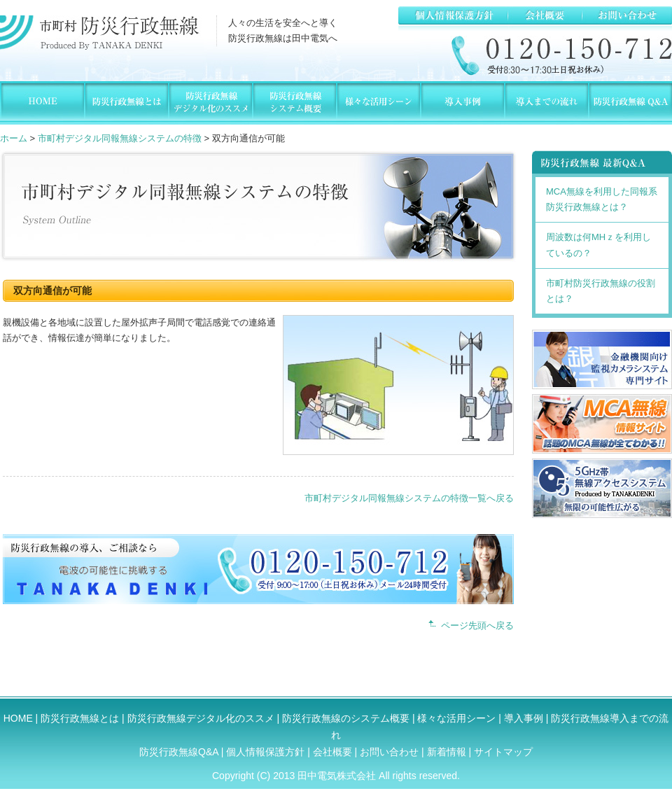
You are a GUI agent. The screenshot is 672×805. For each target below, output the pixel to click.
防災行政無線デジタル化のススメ (201, 718)
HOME (18, 718)
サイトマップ (503, 752)
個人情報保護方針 (267, 752)
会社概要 (334, 752)
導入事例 (524, 718)
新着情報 (447, 752)
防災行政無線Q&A (179, 752)
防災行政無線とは (80, 718)
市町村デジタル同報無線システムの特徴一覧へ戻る (409, 498)
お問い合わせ (389, 752)
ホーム (14, 138)
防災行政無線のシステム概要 (346, 718)
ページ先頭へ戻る (477, 625)
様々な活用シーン (456, 718)
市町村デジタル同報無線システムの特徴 (120, 138)
